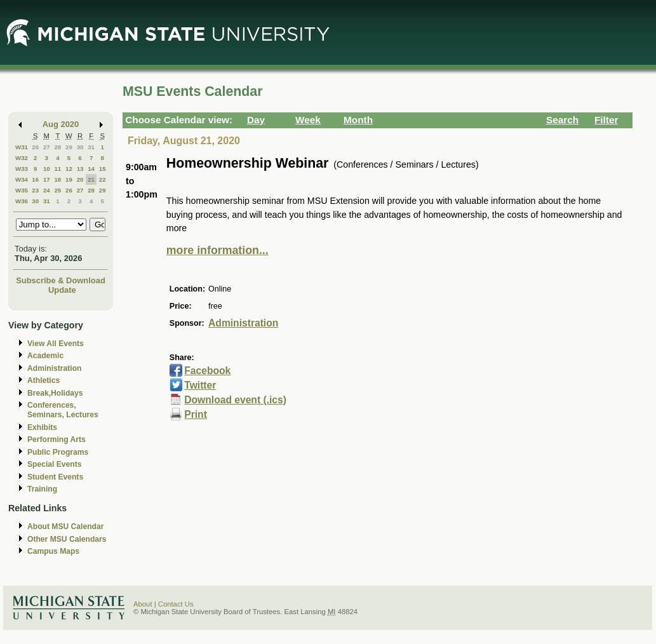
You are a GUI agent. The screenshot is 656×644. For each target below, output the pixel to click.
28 (57, 147)
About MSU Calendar (65, 527)
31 (91, 147)
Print (196, 414)
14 (91, 169)
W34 (22, 179)
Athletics (44, 380)
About (143, 604)
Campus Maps (53, 551)
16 (35, 179)
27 (47, 147)
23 (35, 190)
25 (57, 190)
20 (80, 179)
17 (47, 179)
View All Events (56, 344)
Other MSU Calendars (67, 539)
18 (57, 179)
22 (103, 179)
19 (69, 179)
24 (47, 190)
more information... (218, 250)
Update (62, 290)
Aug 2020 (61, 124)
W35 (22, 190)
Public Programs (58, 452)
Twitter (200, 385)
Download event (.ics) (235, 400)
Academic (45, 356)
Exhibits (42, 427)
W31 (22, 147)
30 (80, 147)
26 (35, 147)
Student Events (55, 477)
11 (57, 169)
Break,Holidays (55, 393)
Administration (54, 368)
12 (69, 169)
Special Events (54, 464)
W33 (22, 169)
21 (91, 179)
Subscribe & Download (61, 280)
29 (69, 147)
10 (47, 169)
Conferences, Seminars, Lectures (63, 410)
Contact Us (176, 604)
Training (42, 489)
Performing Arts (57, 439)
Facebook (207, 371)
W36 (22, 201)
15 (103, 169)
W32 (22, 158)
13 (80, 169)
